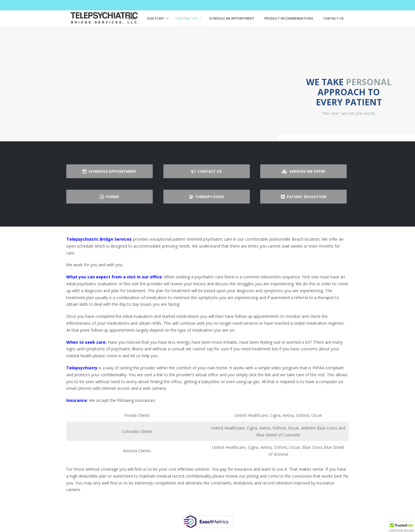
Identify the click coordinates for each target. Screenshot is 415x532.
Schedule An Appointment (232, 18)
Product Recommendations (289, 18)
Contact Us (333, 18)
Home (132, 18)
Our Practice (187, 18)
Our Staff (155, 18)
